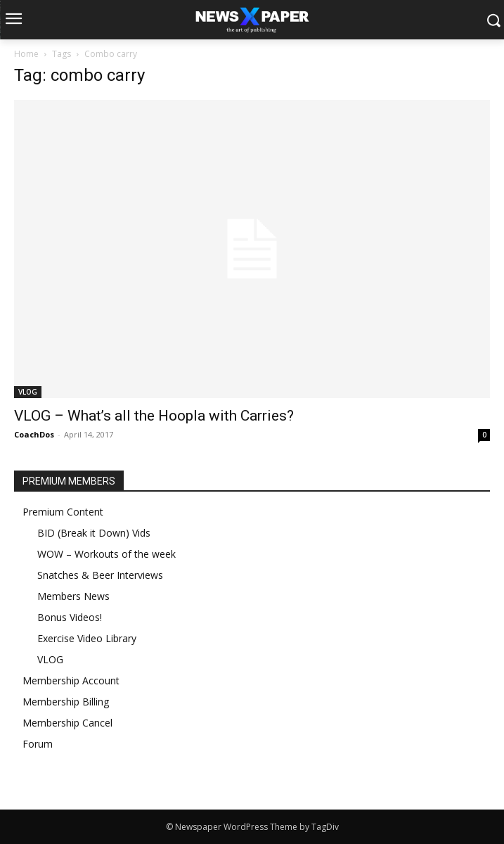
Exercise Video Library (87, 638)
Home (26, 54)
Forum (38, 744)
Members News (73, 596)
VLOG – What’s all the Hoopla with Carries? (154, 416)
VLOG (28, 392)
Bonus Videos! (70, 617)
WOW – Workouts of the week (106, 554)
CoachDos (34, 434)
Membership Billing (66, 702)
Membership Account (71, 680)
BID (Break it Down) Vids (94, 533)
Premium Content (63, 512)
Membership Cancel (67, 723)
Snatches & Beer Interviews (100, 575)
